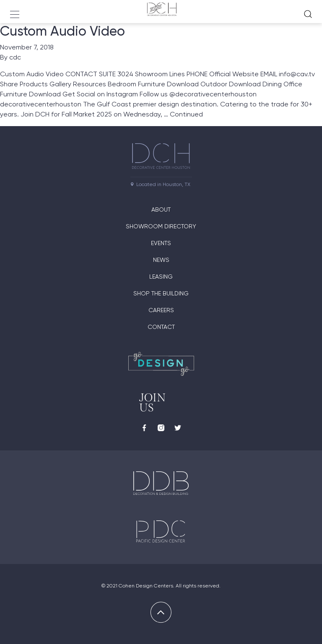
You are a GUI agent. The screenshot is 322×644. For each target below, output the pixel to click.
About (161, 209)
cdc (15, 57)
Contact (161, 327)
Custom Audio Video (62, 31)
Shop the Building (161, 293)
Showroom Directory (161, 226)
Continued (186, 114)
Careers (161, 310)
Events (161, 243)
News (161, 260)
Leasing (161, 277)
